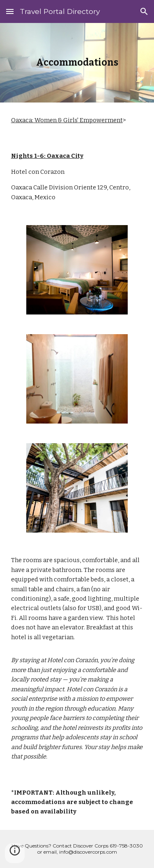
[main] (77, 63)
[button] (10, 11)
